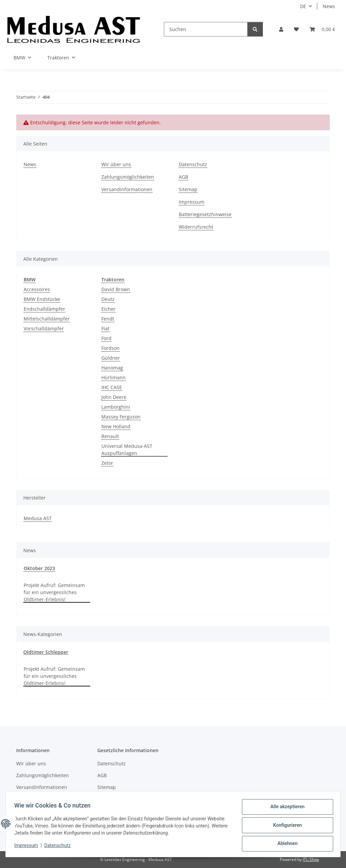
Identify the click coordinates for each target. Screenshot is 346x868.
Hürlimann (114, 377)
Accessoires (37, 289)
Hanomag (112, 368)
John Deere (114, 397)
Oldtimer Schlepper (46, 652)
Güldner (111, 358)
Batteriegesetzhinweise (205, 214)
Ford (106, 338)
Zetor (107, 463)
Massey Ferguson (121, 417)
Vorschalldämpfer (44, 328)
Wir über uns (116, 164)
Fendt (108, 319)
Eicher (108, 309)
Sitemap (188, 189)
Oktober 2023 (39, 568)
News (329, 6)
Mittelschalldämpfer (47, 319)
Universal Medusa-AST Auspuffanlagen (127, 450)
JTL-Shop (311, 859)
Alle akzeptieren (285, 809)
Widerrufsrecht (196, 227)
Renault (110, 436)
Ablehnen (285, 844)
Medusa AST (38, 518)
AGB (183, 177)
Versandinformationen (127, 189)
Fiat (105, 328)
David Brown (116, 289)
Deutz (108, 299)
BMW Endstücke (42, 299)
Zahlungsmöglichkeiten (128, 177)
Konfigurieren (285, 826)
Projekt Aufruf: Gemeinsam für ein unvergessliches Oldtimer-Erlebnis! (54, 592)
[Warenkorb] (322, 29)
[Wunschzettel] (296, 29)
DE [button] (303, 6)
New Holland (116, 426)
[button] (281, 29)
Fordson (110, 348)
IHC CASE (112, 387)
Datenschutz (60, 847)
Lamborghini (116, 407)
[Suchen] (206, 29)
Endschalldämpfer (44, 309)
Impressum (28, 847)
